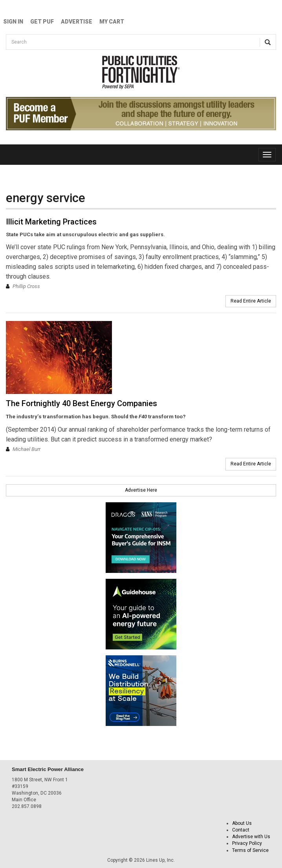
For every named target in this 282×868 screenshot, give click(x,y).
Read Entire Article (251, 301)
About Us (242, 823)
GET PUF (42, 22)
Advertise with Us (251, 837)
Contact (241, 830)
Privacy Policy (247, 843)
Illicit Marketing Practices (51, 222)
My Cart (112, 22)
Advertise (77, 22)
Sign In (13, 22)
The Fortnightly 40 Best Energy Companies (81, 403)
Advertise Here (141, 490)
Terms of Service (250, 850)
